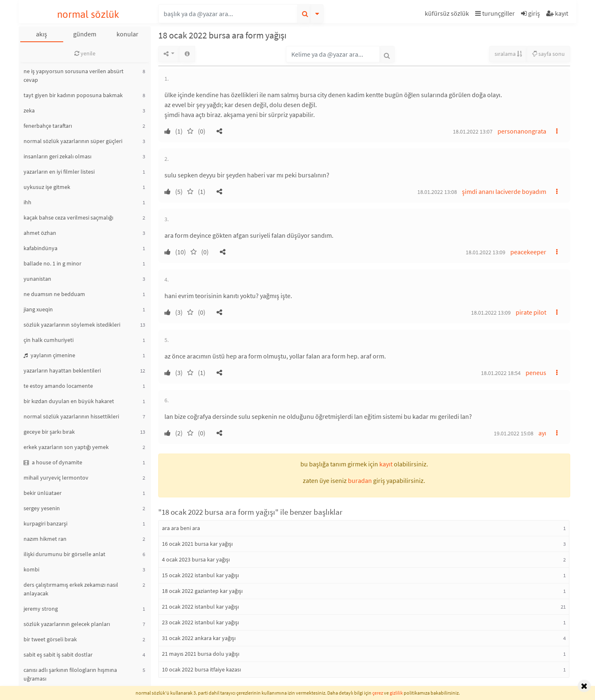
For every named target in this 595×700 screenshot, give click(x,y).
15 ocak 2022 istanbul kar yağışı (200, 575)
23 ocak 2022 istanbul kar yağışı (200, 622)
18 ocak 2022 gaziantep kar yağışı (202, 591)
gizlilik (396, 693)
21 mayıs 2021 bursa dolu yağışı (201, 654)
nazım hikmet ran (45, 539)
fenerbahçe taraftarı (48, 126)
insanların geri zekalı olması (57, 156)
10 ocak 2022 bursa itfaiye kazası (201, 669)
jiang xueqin (38, 309)
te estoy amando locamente (58, 386)
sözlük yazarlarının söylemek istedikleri (72, 325)
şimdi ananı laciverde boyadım (504, 191)
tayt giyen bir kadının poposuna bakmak (73, 95)
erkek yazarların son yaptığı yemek (66, 447)
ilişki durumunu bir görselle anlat (64, 554)
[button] (448, 15)
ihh (27, 202)
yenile (85, 53)
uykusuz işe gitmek (47, 187)
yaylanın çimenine (49, 355)
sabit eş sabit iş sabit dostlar (58, 655)
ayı (542, 433)
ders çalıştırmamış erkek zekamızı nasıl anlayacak (71, 589)
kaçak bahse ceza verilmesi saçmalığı (68, 217)
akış (42, 34)
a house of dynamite (53, 462)
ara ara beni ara (181, 528)
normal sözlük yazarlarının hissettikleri (71, 416)
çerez (378, 693)
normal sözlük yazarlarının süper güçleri (73, 141)
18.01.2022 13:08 (437, 192)
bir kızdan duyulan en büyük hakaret (69, 401)
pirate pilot (531, 312)
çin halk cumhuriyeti (49, 340)
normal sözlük (88, 14)
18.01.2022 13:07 (473, 131)
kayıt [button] (386, 464)
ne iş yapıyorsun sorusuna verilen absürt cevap (74, 75)
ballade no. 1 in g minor (52, 263)
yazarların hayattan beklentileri (62, 370)
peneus (536, 373)
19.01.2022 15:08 (514, 433)
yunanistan (37, 279)
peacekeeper (528, 252)
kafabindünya (40, 248)
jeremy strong (41, 609)
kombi (31, 569)
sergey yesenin (42, 508)
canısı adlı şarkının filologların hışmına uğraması (70, 674)
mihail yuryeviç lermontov (56, 478)
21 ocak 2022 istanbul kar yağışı (200, 607)
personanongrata (522, 131)
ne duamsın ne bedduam (54, 294)
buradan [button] (360, 480)
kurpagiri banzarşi (45, 523)
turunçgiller (495, 13)
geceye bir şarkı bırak (49, 432)
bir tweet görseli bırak (50, 639)
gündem (85, 34)
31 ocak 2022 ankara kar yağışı (199, 638)
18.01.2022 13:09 (486, 252)
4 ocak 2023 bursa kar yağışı (196, 559)
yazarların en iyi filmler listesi (59, 172)
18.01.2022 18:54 (501, 373)
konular (127, 34)
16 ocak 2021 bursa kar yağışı (197, 544)
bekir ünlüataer (43, 493)
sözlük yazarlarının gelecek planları (67, 624)
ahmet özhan (40, 233)
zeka (29, 110)
